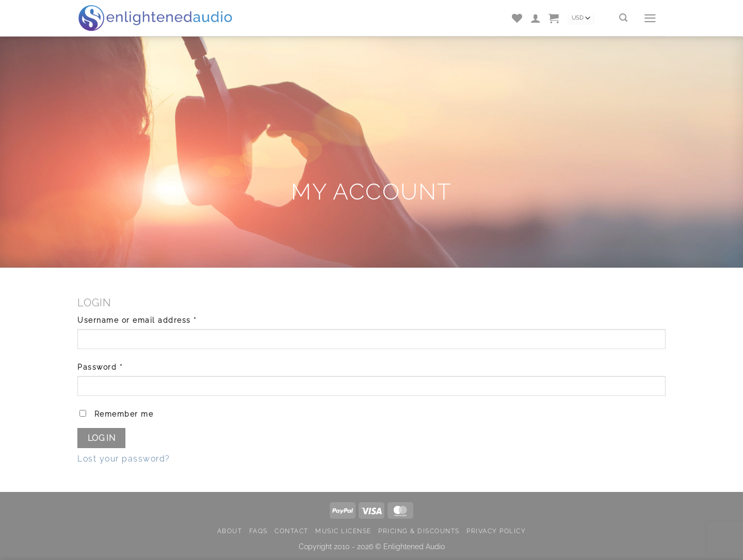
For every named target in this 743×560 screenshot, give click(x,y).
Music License (343, 531)
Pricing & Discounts (419, 531)
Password (118, 366)
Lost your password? (124, 459)
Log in (102, 438)
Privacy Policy (496, 531)
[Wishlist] (518, 18)
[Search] (624, 18)
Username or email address (155, 319)
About (230, 531)
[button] (554, 18)
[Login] (536, 18)
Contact (292, 531)
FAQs (259, 531)
